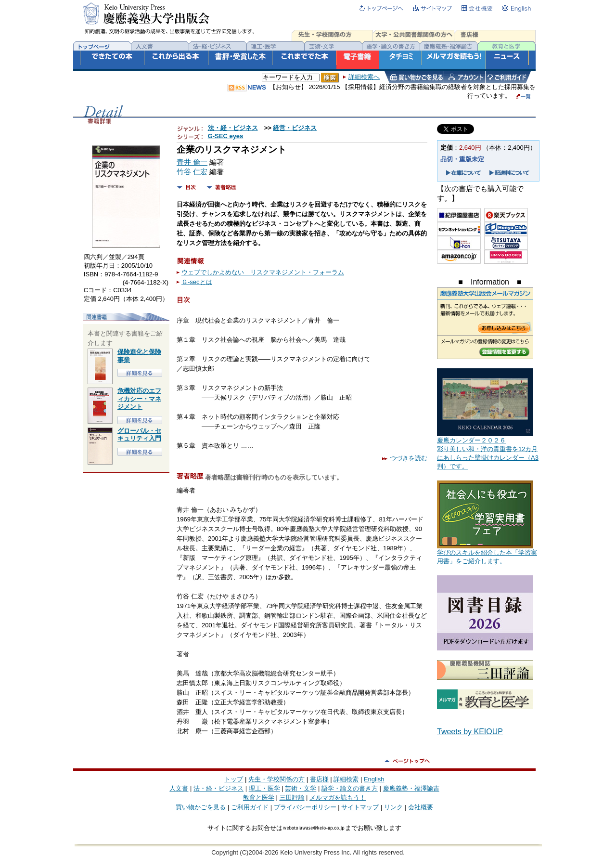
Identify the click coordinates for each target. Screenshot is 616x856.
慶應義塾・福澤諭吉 (411, 788)
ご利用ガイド (250, 807)
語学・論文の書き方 (350, 788)
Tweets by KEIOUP (470, 732)
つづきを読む (405, 458)
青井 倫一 (192, 162)
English (374, 779)
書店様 (319, 779)
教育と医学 (259, 798)
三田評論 (292, 798)
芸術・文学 (301, 788)
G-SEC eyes (226, 136)
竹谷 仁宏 (192, 172)
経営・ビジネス (295, 128)
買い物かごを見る (201, 807)
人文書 (179, 788)
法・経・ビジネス (233, 128)
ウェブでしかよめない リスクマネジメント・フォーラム (263, 272)
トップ (234, 779)
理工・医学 (264, 788)
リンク (393, 807)
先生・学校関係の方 (276, 779)
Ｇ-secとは (197, 282)
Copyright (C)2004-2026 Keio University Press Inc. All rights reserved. (308, 852)
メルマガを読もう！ (338, 798)
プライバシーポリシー (305, 807)
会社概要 (421, 807)
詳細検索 (346, 779)
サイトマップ (360, 807)
